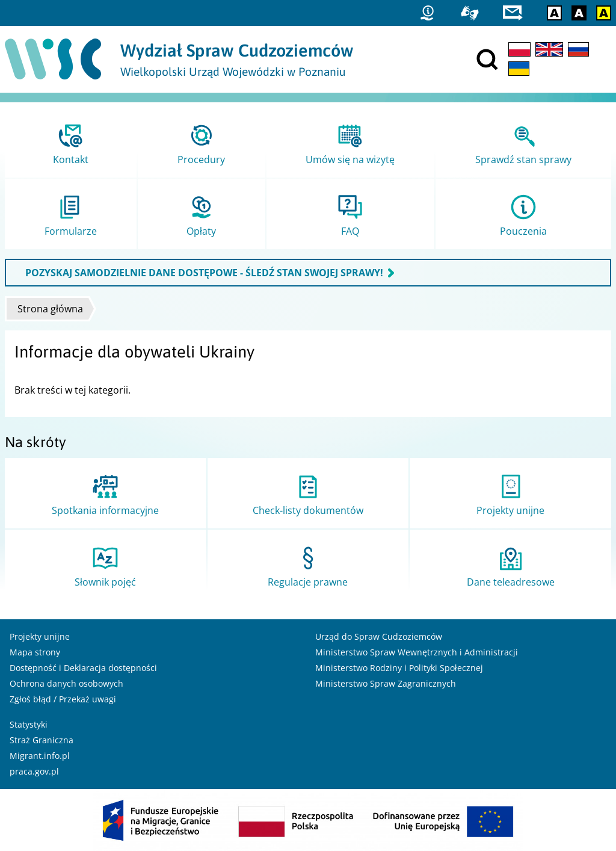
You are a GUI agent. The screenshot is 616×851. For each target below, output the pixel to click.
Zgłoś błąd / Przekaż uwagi (63, 699)
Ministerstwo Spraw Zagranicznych (386, 683)
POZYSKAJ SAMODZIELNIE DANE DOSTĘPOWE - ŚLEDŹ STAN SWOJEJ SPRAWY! (204, 273)
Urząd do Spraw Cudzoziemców (379, 636)
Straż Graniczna (42, 740)
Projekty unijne (40, 636)
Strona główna (50, 309)
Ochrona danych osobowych (66, 683)
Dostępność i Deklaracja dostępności (83, 668)
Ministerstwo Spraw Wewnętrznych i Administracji (417, 652)
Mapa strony (35, 652)
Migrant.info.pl (40, 756)
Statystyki (29, 724)
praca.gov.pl (34, 771)
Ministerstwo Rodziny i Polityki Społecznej (399, 668)
